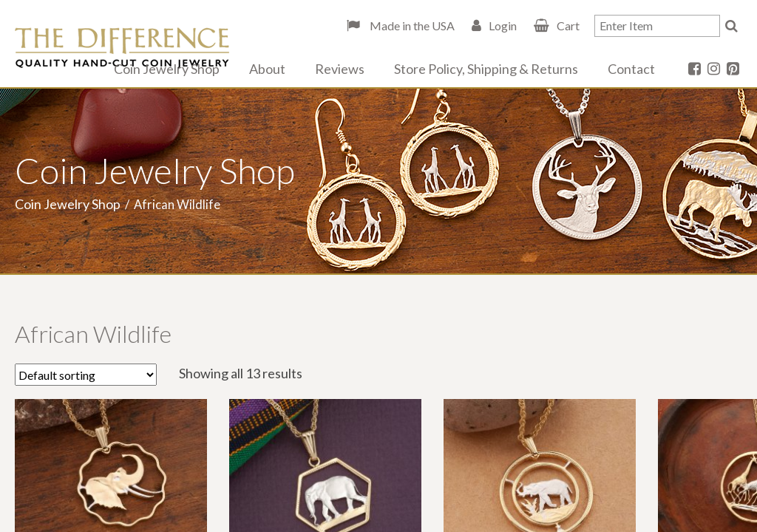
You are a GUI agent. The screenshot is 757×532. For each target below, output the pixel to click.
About (267, 69)
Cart (568, 25)
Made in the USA (411, 25)
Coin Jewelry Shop (167, 69)
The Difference (122, 48)
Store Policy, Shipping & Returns (486, 69)
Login (503, 25)
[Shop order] (86, 375)
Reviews (340, 69)
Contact (631, 69)
